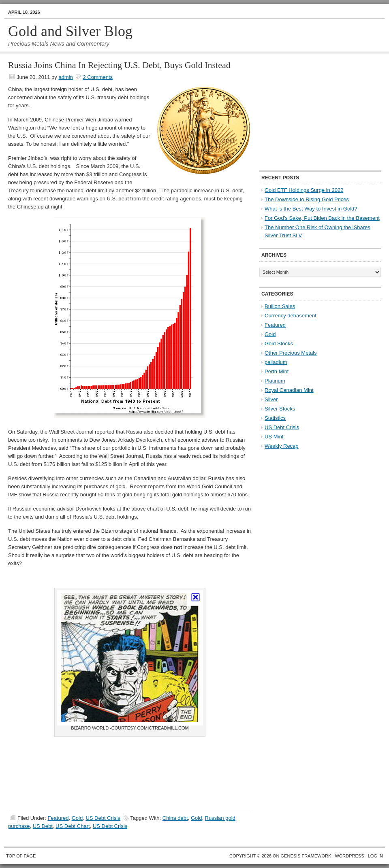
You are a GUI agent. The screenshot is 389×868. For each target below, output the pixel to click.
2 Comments (98, 77)
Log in (375, 856)
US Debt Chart (73, 826)
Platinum (275, 381)
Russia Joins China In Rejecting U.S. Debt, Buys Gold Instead (119, 65)
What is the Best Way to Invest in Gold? (311, 209)
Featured (58, 818)
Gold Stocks (279, 344)
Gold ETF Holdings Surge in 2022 (304, 190)
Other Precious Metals (291, 353)
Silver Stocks (280, 409)
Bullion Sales (280, 306)
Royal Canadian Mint (289, 390)
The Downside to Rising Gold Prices (307, 199)
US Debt (43, 826)
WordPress (349, 856)
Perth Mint (277, 371)
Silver (271, 399)
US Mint (274, 437)
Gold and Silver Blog (70, 31)
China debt (175, 818)
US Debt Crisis (103, 818)
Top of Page (21, 856)
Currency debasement (291, 316)
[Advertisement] (310, 112)
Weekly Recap (282, 446)
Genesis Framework (306, 856)
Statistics (275, 418)
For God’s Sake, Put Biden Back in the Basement (322, 218)
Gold (77, 818)
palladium (276, 362)
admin (65, 77)
